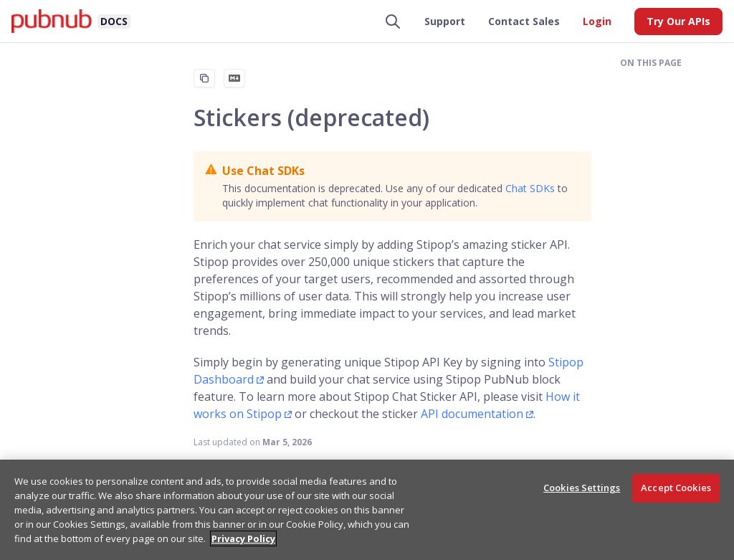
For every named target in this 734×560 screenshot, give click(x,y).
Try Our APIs (678, 21)
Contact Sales (524, 21)
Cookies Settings (582, 488)
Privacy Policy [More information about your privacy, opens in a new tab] (243, 538)
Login (597, 21)
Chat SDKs (530, 188)
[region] (367, 510)
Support (445, 21)
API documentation (472, 414)
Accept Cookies (676, 488)
